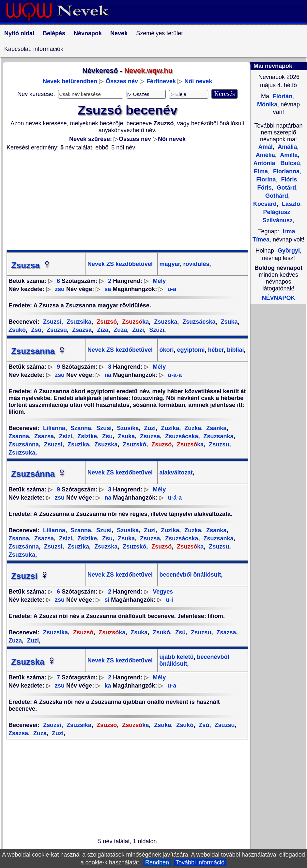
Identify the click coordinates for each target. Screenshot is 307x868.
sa (108, 289)
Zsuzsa (31, 265)
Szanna (80, 428)
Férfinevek (161, 81)
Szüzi (156, 330)
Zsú (35, 330)
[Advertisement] (127, 200)
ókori (166, 350)
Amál (266, 147)
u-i (169, 600)
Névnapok (88, 33)
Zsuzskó (134, 444)
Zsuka (228, 322)
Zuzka (192, 428)
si (107, 600)
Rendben (157, 862)
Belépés (54, 33)
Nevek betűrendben (70, 81)
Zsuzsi (52, 322)
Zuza (119, 330)
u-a (172, 289)
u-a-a (175, 375)
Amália (287, 147)
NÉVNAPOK (278, 298)
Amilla (288, 155)
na (108, 375)
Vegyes (163, 592)
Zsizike (86, 436)
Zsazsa (81, 330)
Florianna (285, 171)
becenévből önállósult (190, 575)
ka (135, 322)
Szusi (103, 428)
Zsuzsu (56, 330)
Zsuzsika (78, 322)
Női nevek (198, 81)
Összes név (122, 81)
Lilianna (54, 428)
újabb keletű (176, 657)
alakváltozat (176, 473)
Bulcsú (289, 163)
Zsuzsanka (217, 436)
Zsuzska (165, 322)
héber (215, 350)
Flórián (282, 96)
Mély (159, 281)
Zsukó (161, 632)
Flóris (288, 179)
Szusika (127, 428)
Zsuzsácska (198, 322)
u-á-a (175, 498)
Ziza (102, 330)
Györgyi (289, 251)
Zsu (107, 436)
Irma (289, 231)
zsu (60, 289)
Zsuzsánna (39, 474)
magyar (169, 264)
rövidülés (195, 264)
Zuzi (137, 330)
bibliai (235, 350)
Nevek (119, 33)
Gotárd (286, 188)
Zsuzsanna (39, 351)
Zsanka (215, 428)
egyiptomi (190, 350)
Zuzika (169, 428)
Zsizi (65, 436)
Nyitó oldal (19, 33)
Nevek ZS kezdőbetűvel (120, 264)
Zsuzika (77, 444)
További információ (200, 862)
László (290, 204)
